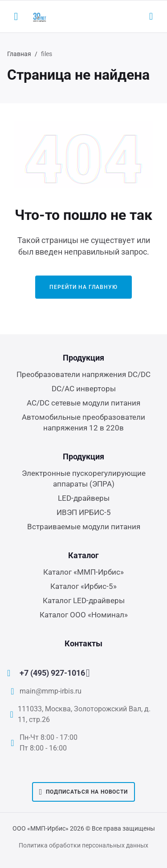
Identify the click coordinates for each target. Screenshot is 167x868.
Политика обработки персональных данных (83, 845)
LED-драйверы (84, 498)
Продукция (83, 358)
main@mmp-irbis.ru (51, 691)
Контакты (83, 643)
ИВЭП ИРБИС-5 (84, 512)
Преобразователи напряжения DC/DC (83, 374)
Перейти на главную (83, 287)
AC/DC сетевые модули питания (83, 403)
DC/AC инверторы (84, 389)
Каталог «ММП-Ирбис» (83, 572)
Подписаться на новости (84, 792)
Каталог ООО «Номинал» (84, 615)
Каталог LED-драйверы (84, 600)
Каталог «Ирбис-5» (83, 586)
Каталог (83, 555)
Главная (19, 54)
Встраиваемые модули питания (84, 527)
